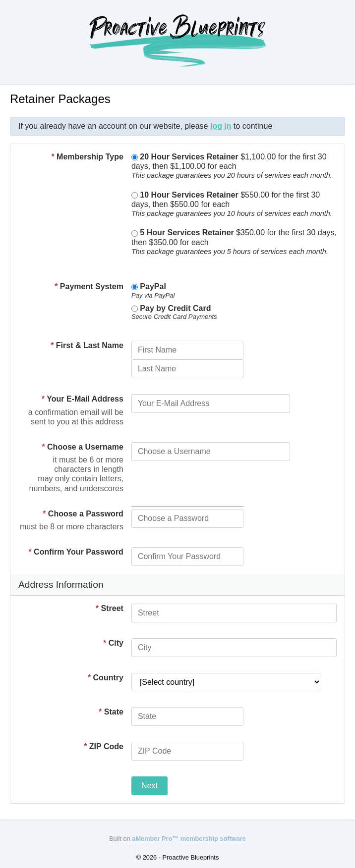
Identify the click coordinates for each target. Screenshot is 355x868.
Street (110, 608)
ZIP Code (104, 746)
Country (106, 678)
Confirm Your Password (76, 552)
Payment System (89, 286)
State (111, 712)
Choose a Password (83, 514)
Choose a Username (83, 447)
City (113, 643)
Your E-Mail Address (83, 399)
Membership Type (87, 157)
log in (221, 126)
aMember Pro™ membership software (189, 839)
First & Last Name (87, 345)
